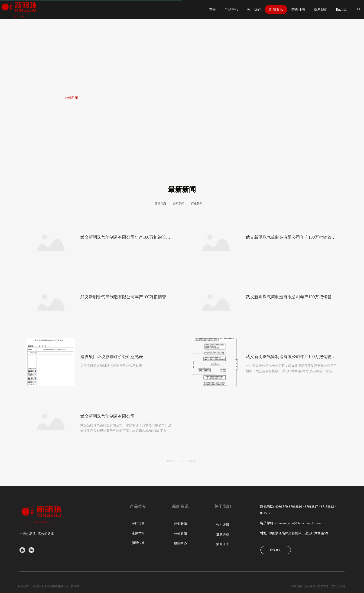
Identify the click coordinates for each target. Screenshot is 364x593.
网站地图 (296, 586)
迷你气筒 (138, 533)
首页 (38, 98)
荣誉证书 (223, 544)
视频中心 (180, 543)
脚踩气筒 (138, 543)
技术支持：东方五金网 (331, 586)
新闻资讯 (53, 98)
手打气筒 (138, 523)
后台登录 (310, 586)
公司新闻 (71, 98)
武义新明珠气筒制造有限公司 (51, 586)
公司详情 (223, 525)
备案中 (75, 586)
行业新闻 (180, 524)
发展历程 (223, 534)
